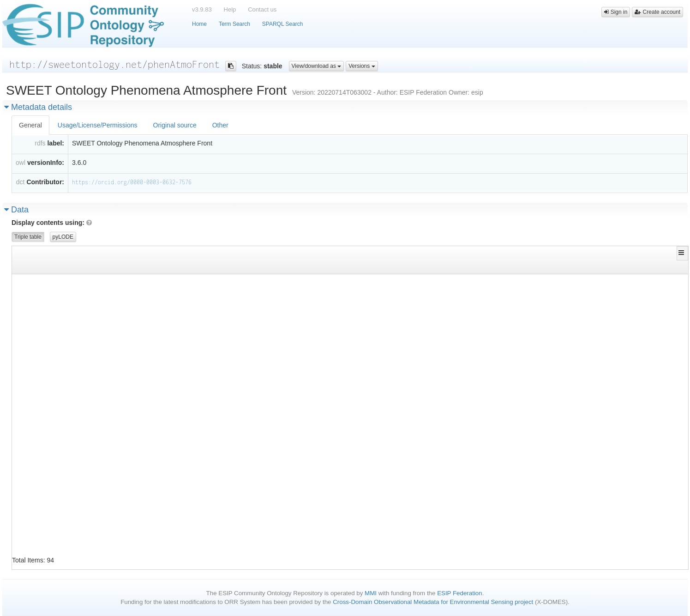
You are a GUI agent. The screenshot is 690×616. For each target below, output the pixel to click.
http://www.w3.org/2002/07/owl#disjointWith (308, 282)
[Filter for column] (125, 267)
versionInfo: (46, 163)
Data (16, 210)
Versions (362, 66)
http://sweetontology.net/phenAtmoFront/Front (536, 337)
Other (220, 125)
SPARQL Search (283, 24)
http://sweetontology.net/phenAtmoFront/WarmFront (543, 282)
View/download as (317, 66)
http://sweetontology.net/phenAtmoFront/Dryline (89, 407)
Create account (657, 12)
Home (199, 24)
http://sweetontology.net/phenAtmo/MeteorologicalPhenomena (557, 476)
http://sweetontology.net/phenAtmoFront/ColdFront (92, 282)
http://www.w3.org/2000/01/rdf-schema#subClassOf (316, 323)
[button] (682, 253)
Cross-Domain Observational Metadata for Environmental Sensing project (433, 602)
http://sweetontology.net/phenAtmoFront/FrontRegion (95, 545)
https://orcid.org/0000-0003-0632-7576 (132, 182)
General (30, 125)
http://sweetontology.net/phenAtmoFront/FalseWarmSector (102, 448)
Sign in (616, 12)
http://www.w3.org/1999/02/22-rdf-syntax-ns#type (316, 296)
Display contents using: (52, 223)
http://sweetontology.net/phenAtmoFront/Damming (89, 351)
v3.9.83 (202, 9)
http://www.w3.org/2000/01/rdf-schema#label (308, 310)
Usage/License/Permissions (98, 125)
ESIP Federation (460, 593)
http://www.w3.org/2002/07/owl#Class (522, 296)
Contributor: (45, 182)
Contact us (262, 9)
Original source (175, 125)
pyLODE (63, 237)
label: (56, 143)
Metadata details (38, 107)
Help (230, 9)
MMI (371, 593)
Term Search (234, 24)
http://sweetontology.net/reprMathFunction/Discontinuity (554, 517)
